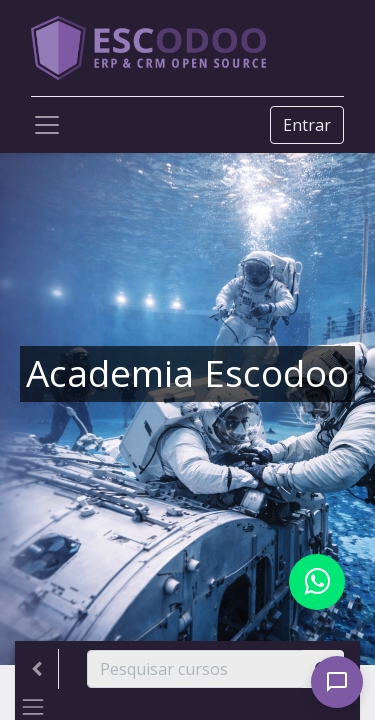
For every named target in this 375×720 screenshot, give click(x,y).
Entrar (307, 125)
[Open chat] (337, 682)
